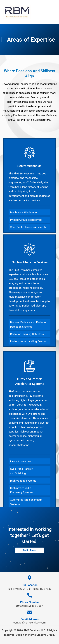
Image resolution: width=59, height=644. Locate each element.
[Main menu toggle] (52, 12)
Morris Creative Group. (41, 635)
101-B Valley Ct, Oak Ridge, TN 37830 (29, 589)
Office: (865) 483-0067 (30, 606)
